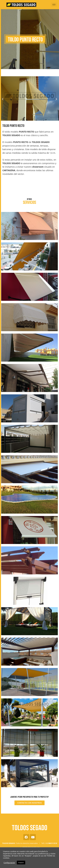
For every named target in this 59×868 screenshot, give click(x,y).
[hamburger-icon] (54, 5)
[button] (3, 99)
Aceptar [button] (21, 862)
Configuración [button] (9, 863)
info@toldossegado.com (31, 847)
